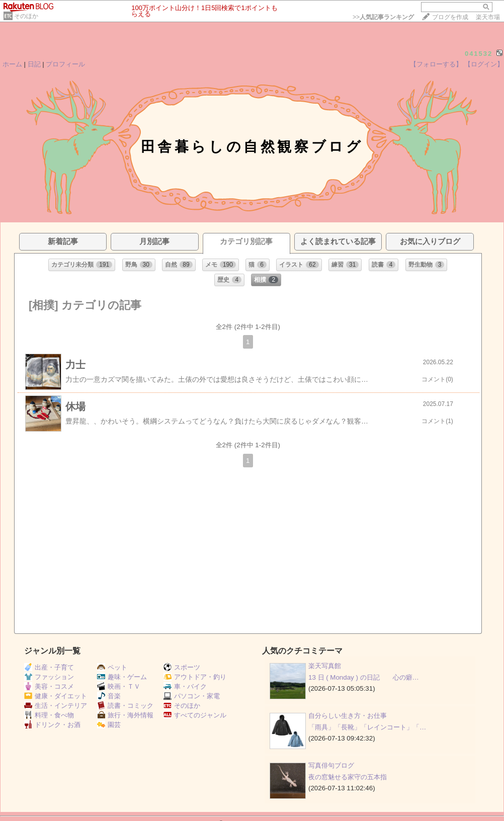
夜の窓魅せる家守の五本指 (348, 777)
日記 (34, 64)
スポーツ (182, 667)
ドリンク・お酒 (52, 725)
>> (383, 17)
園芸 (109, 725)
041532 (479, 54)
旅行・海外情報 (125, 715)
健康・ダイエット (56, 696)
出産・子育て (49, 667)
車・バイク (185, 686)
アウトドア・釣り (195, 677)
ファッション (49, 677)
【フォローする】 (436, 64)
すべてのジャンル (195, 715)
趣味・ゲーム (122, 677)
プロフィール (65, 64)
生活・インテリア (56, 706)
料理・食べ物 (49, 715)
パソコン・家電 (192, 696)
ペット (112, 667)
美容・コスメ (49, 686)
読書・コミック (125, 706)
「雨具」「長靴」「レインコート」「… (367, 727)
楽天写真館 (325, 666)
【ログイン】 (484, 64)
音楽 (109, 696)
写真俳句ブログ (331, 765)
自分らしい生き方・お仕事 (348, 716)
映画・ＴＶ (119, 686)
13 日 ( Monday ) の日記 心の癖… (364, 677)
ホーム (12, 64)
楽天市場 (488, 17)
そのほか (26, 16)
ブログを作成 (450, 17)
